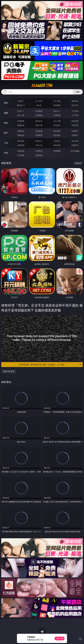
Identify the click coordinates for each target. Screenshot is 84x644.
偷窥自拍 (21, 131)
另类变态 (75, 125)
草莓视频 (57, 151)
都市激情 (21, 141)
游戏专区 (75, 101)
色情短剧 (39, 155)
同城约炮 (21, 151)
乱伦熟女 (57, 125)
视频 (6, 113)
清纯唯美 (39, 135)
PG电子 (21, 101)
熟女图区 (57, 135)
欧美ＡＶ (57, 111)
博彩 (6, 103)
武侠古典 (75, 141)
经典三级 (39, 125)
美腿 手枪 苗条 (9, 371)
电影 (6, 123)
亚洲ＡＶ (21, 111)
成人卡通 (57, 121)
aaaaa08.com (42, 85)
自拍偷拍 (39, 111)
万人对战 (57, 101)
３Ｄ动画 (75, 111)
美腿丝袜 (21, 135)
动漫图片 (75, 131)
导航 (6, 153)
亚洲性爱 (21, 121)
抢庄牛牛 (75, 105)
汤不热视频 (75, 151)
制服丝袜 (21, 125)
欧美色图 (57, 131)
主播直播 (57, 115)
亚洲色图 (39, 131)
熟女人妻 (21, 115)
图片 (6, 133)
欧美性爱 (75, 121)
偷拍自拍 (39, 121)
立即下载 (60, 638)
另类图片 (75, 135)
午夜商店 (39, 151)
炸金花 (39, 105)
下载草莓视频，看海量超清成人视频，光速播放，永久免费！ (50, 365)
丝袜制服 (39, 115)
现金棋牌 (57, 105)
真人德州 (39, 101)
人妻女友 (57, 141)
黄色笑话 (57, 145)
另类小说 (39, 145)
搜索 (78, 92)
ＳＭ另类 (75, 115)
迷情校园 (21, 145)
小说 (6, 143)
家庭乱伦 (39, 141)
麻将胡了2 (21, 105)
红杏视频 (21, 155)
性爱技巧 (75, 145)
